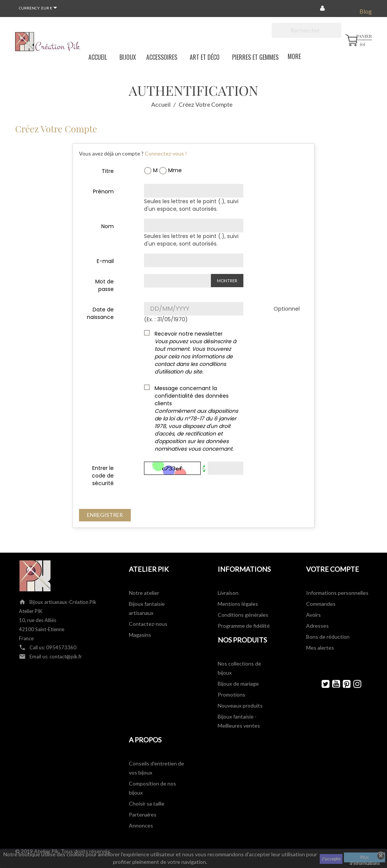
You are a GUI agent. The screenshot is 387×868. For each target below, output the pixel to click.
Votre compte (333, 569)
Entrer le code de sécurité (103, 476)
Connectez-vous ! (166, 153)
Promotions (231, 695)
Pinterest (343, 684)
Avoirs (313, 615)
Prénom (103, 191)
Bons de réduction (328, 637)
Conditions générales (243, 615)
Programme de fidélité (244, 626)
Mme (170, 170)
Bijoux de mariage (238, 684)
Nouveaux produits (240, 705)
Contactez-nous (148, 624)
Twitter (322, 684)
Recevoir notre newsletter (195, 353)
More (290, 56)
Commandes (321, 604)
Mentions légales (238, 604)
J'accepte (331, 859)
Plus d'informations (365, 858)
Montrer (227, 281)
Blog (366, 11)
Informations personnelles (337, 593)
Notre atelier (144, 593)
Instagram (354, 684)
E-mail (105, 261)
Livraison (228, 593)
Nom (108, 226)
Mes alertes (320, 648)
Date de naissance (100, 313)
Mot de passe (104, 285)
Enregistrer (105, 515)
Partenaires (143, 814)
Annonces (141, 825)
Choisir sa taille (147, 803)
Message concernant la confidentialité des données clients (196, 418)
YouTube (333, 684)
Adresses (317, 626)
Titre (108, 171)
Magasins (140, 635)
